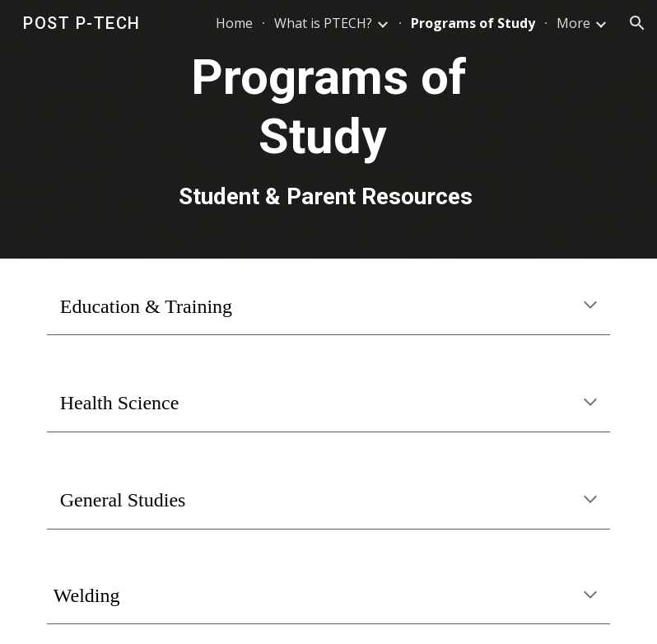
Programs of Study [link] (473, 23)
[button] (637, 23)
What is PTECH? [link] (323, 23)
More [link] (573, 23)
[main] (328, 129)
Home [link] (234, 23)
